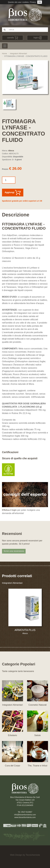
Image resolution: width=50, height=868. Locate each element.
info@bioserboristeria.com (25, 815)
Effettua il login (9, 510)
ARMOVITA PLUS (25, 630)
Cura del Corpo (13, 766)
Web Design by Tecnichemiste (25, 855)
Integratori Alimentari (18, 54)
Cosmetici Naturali (37, 705)
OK (40, 2)
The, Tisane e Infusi (37, 766)
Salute (37, 735)
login (38, 38)
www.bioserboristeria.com (25, 817)
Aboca (11, 151)
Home (4, 54)
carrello (13, 38)
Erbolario (12, 735)
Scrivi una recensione (14, 551)
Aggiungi (13, 193)
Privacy (33, 2)
